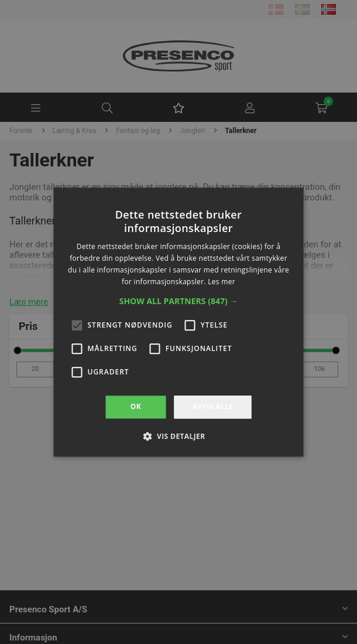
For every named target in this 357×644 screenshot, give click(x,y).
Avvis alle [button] (212, 407)
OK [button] (136, 407)
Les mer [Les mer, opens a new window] (222, 282)
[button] (179, 302)
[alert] (179, 322)
